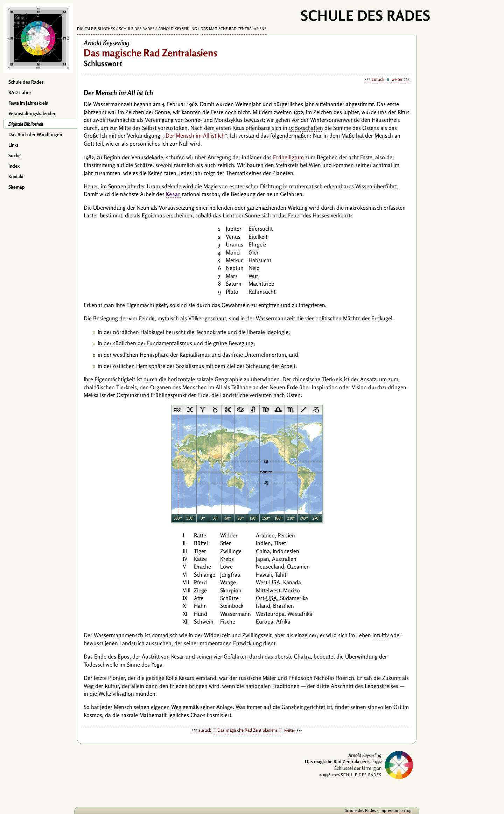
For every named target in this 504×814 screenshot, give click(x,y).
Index (14, 166)
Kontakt (16, 176)
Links (13, 145)
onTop (406, 810)
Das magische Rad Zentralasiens (233, 29)
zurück (378, 79)
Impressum (389, 810)
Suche (15, 155)
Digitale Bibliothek (26, 124)
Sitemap (17, 187)
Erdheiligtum (288, 157)
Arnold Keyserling (178, 29)
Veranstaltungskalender (32, 113)
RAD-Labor (20, 92)
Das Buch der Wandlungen (35, 134)
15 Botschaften (306, 128)
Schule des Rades (26, 82)
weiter (397, 79)
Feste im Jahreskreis (28, 103)
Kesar (173, 194)
